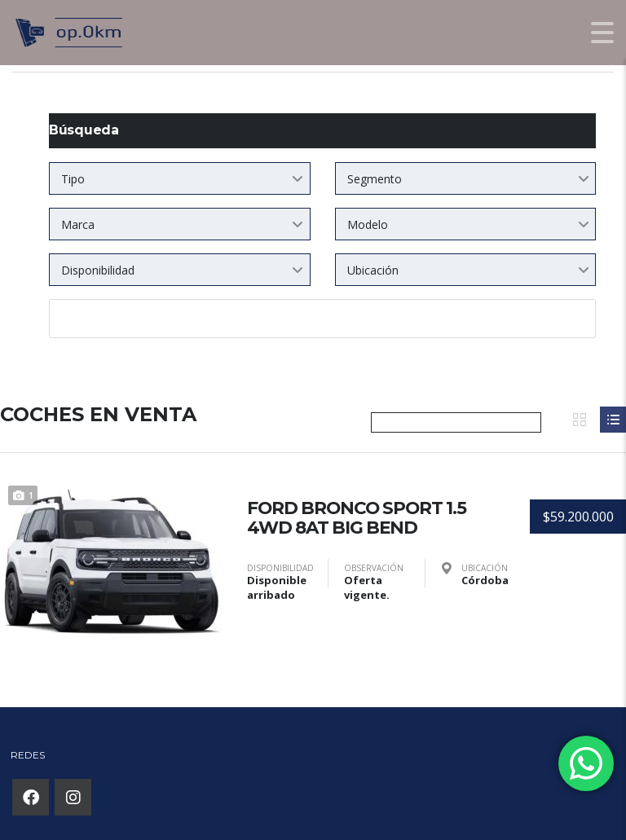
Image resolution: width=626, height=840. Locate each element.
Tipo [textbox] (73, 179)
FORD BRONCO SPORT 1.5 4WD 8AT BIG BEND (358, 517)
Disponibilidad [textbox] (98, 270)
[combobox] (180, 178)
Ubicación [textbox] (373, 270)
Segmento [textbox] (375, 179)
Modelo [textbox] (368, 224)
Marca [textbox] (78, 224)
